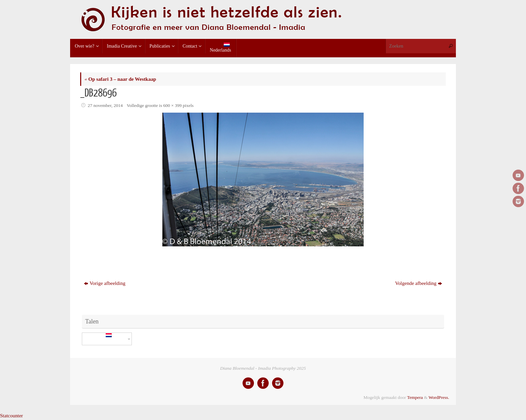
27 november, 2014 (105, 105)
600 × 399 (173, 105)
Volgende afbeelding (419, 283)
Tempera (415, 397)
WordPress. (439, 397)
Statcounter (11, 416)
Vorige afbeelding (105, 283)
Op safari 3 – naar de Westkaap (120, 79)
